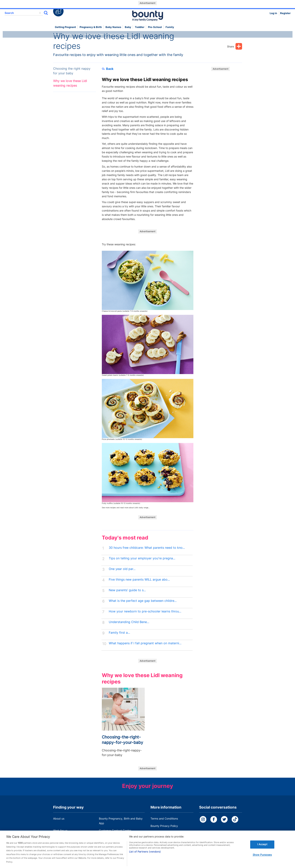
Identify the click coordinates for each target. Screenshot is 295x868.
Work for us (60, 830)
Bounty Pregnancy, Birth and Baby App (121, 821)
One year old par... (122, 569)
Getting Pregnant (65, 27)
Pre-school (155, 27)
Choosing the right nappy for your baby (72, 71)
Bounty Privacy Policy (164, 826)
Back (108, 69)
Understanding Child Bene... (129, 622)
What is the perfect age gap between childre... (143, 601)
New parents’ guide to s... (127, 590)
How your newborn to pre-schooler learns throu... (145, 611)
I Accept (262, 850)
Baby (128, 27)
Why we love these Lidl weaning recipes (70, 83)
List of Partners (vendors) (145, 857)
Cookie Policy (159, 833)
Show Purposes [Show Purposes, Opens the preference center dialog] (262, 861)
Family (170, 27)
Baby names (113, 27)
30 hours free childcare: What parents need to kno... (147, 548)
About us (59, 818)
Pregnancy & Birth (91, 27)
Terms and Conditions (164, 818)
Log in (273, 13)
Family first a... (119, 633)
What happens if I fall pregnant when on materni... (145, 643)
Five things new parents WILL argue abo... (139, 580)
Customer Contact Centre (115, 830)
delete (40, 13)
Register (285, 13)
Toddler (140, 27)
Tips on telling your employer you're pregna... (142, 558)
